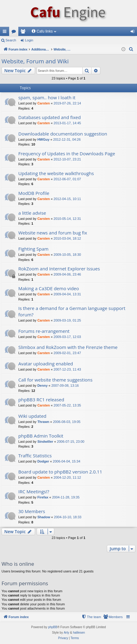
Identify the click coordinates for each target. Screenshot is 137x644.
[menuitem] (131, 49)
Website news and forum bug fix (53, 233)
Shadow (44, 517)
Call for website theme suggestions (55, 380)
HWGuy (43, 139)
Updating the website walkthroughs (56, 173)
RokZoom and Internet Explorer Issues (59, 269)
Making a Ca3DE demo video (49, 288)
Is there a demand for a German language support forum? (72, 311)
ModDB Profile (34, 193)
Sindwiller (45, 442)
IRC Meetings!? (34, 491)
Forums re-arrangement (44, 331)
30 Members (32, 511)
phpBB (53, 627)
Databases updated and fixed (50, 117)
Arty (67, 633)
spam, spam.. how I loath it (47, 97)
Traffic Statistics (35, 456)
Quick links (6, 33)
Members (24, 33)
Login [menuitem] (134, 33)
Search (11, 40)
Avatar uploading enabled (46, 364)
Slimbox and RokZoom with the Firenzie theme (68, 347)
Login (29, 40)
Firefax (43, 497)
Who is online (18, 564)
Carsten (43, 103)
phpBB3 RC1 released (41, 399)
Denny (42, 385)
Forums (15, 33)
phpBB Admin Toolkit (41, 436)
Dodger (43, 461)
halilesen (79, 633)
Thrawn (43, 422)
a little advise (32, 213)
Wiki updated (32, 416)
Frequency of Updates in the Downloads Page (67, 153)
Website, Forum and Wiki (35, 61)
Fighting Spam (33, 249)
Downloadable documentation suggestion (63, 134)
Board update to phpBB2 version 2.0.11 (60, 472)
